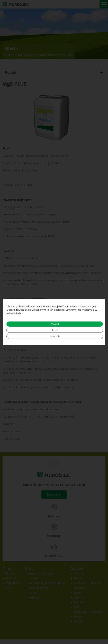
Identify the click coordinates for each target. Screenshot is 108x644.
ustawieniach (14, 313)
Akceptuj (55, 324)
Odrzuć (55, 330)
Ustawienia (55, 336)
